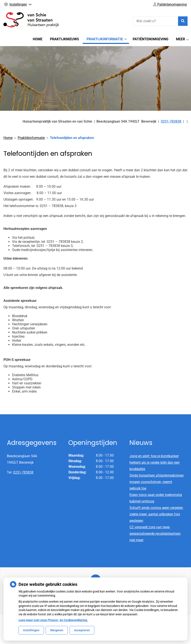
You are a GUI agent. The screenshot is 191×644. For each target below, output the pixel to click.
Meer (180, 39)
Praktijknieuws (64, 39)
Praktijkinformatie (105, 39)
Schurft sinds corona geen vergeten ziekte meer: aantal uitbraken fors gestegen (156, 514)
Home (38, 39)
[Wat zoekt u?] (155, 21)
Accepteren (82, 630)
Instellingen (31, 630)
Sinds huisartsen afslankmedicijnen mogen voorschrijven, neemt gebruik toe (157, 482)
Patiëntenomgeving (151, 39)
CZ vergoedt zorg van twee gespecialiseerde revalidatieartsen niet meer (155, 534)
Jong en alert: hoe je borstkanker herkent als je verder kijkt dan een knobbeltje (155, 462)
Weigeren (57, 630)
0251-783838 (23, 472)
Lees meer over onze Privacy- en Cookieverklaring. (53, 620)
